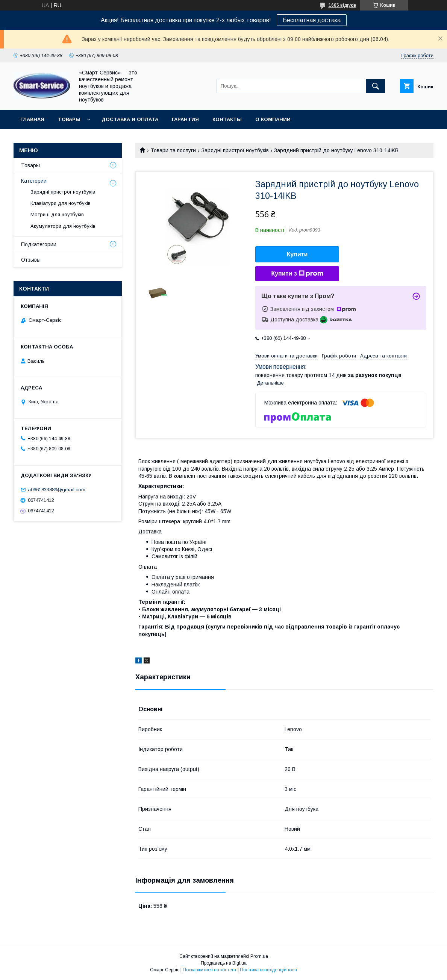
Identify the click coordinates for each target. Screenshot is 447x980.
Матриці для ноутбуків (57, 214)
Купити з (297, 274)
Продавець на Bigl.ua (224, 963)
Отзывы (31, 260)
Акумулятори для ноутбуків (63, 226)
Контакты (227, 119)
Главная (32, 119)
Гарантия (185, 119)
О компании (273, 119)
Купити (297, 254)
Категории (34, 181)
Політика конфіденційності (268, 970)
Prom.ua (259, 956)
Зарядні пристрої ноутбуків (235, 150)
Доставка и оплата (130, 119)
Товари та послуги (173, 150)
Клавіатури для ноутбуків (61, 203)
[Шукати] (376, 86)
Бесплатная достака (312, 20)
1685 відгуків (342, 5)
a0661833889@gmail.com (57, 490)
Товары (69, 119)
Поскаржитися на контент (210, 970)
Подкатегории (39, 244)
